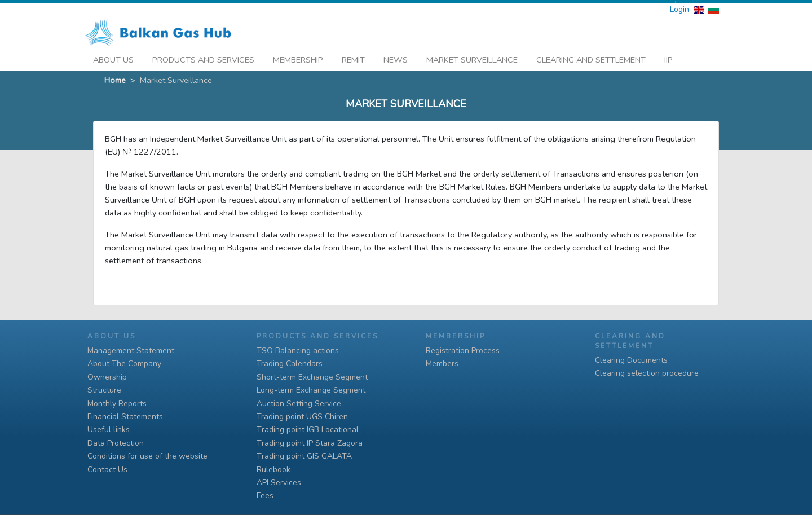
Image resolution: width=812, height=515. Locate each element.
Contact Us (107, 470)
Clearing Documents (631, 360)
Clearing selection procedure (647, 373)
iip (668, 57)
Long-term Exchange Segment (311, 390)
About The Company (124, 364)
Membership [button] (298, 57)
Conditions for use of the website (147, 456)
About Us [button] (113, 57)
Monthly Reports (117, 404)
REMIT (353, 57)
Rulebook (273, 470)
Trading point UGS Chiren (302, 417)
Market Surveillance (472, 57)
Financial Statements (125, 417)
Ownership (107, 377)
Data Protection (116, 443)
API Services (279, 483)
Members (442, 364)
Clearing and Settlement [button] (591, 57)
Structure (104, 390)
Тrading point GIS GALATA (304, 456)
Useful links (109, 430)
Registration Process (463, 351)
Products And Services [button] (203, 57)
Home (115, 77)
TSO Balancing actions (298, 351)
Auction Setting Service (299, 404)
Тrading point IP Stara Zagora (310, 443)
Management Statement (131, 351)
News (396, 57)
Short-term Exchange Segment (312, 377)
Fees (265, 496)
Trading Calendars (290, 364)
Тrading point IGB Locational (308, 430)
